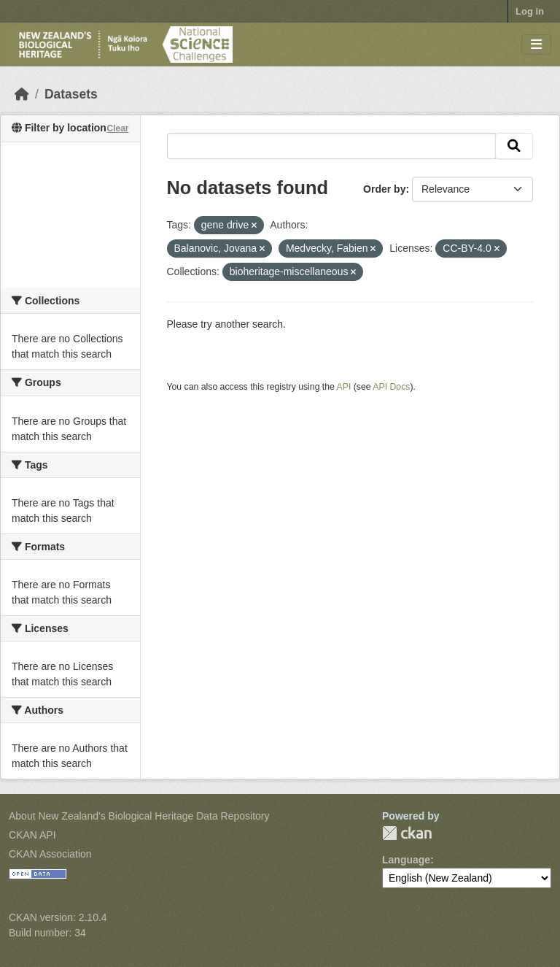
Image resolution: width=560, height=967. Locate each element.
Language (406, 860)
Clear (117, 128)
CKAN (407, 833)
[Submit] (514, 146)
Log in (530, 11)
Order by (384, 189)
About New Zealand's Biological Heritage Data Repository (139, 816)
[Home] (22, 94)
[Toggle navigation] (536, 45)
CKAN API (32, 835)
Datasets (71, 94)
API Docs (391, 387)
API (344, 387)
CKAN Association (50, 854)
